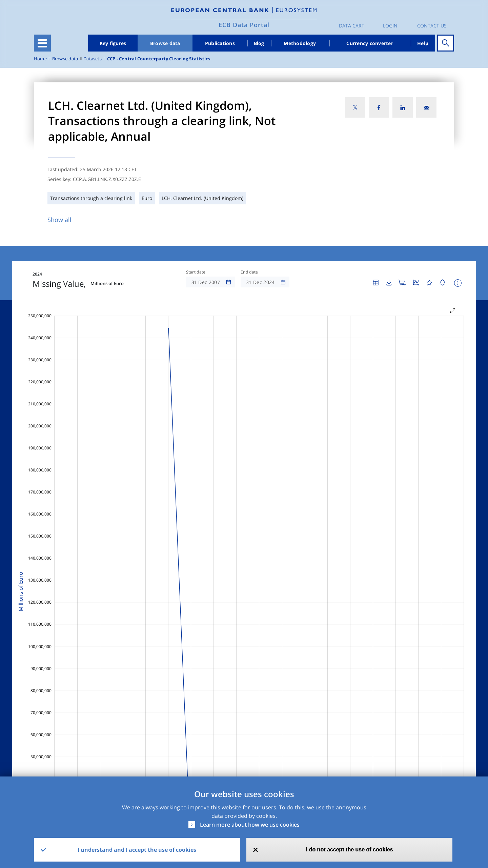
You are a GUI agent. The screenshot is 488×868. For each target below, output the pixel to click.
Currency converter (370, 43)
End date (249, 272)
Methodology (300, 43)
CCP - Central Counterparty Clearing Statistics (159, 59)
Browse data (165, 43)
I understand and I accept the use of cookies (137, 850)
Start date (196, 272)
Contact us (432, 26)
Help (423, 43)
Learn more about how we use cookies (250, 825)
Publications (220, 43)
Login (390, 26)
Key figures (113, 43)
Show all (59, 220)
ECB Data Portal (244, 25)
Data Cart (352, 26)
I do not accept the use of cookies (350, 850)
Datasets (93, 59)
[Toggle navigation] (42, 43)
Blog (259, 43)
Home (40, 59)
